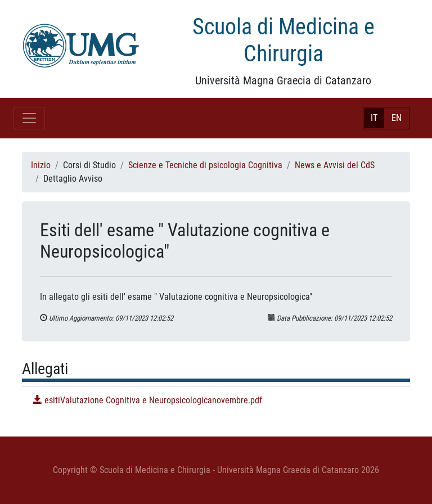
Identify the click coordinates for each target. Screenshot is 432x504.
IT (374, 118)
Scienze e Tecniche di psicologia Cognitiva (205, 165)
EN (397, 118)
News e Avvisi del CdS (335, 165)
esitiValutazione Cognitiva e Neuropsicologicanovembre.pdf (148, 400)
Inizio (41, 165)
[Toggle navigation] (29, 118)
